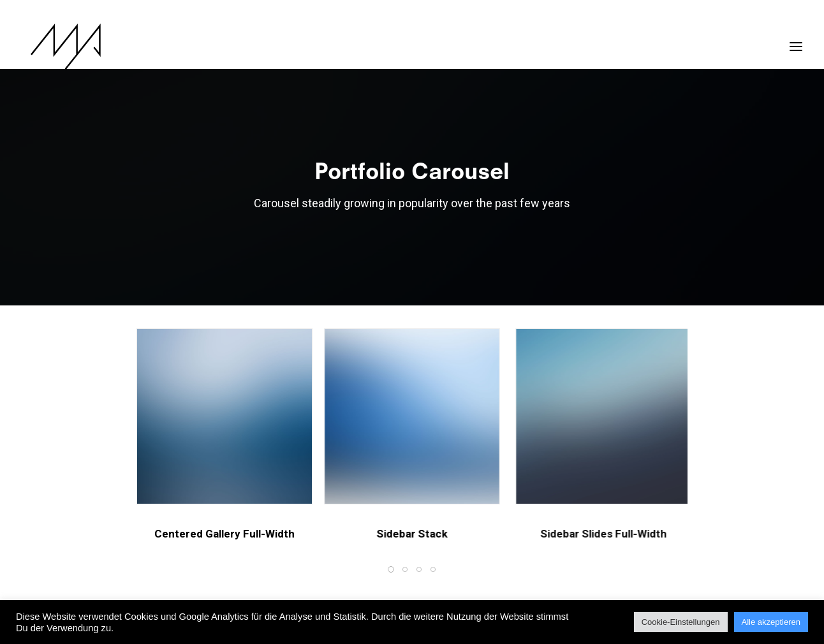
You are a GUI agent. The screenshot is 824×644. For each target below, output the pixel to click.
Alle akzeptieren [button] (771, 622)
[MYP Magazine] (57, 47)
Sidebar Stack (426, 534)
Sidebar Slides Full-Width (649, 534)
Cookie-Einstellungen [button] (681, 622)
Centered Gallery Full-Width (226, 534)
